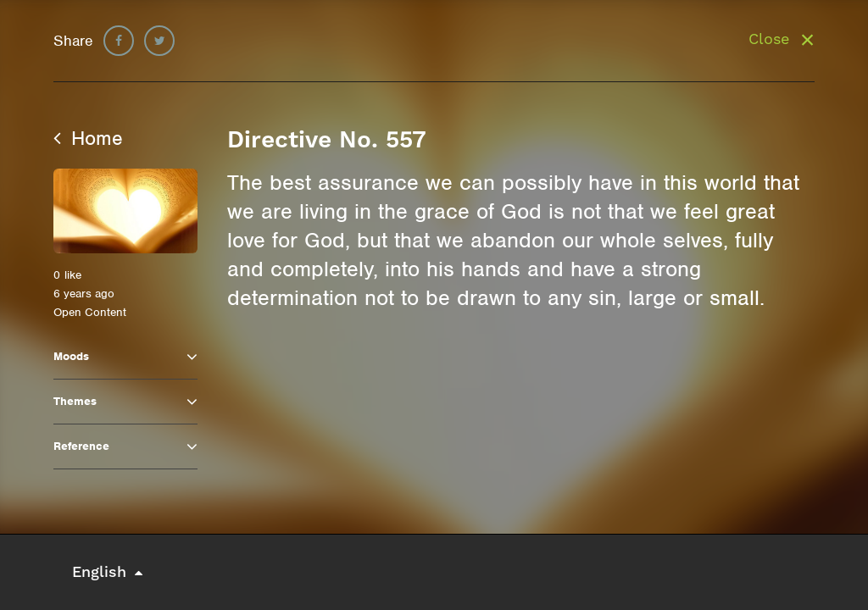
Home (88, 138)
